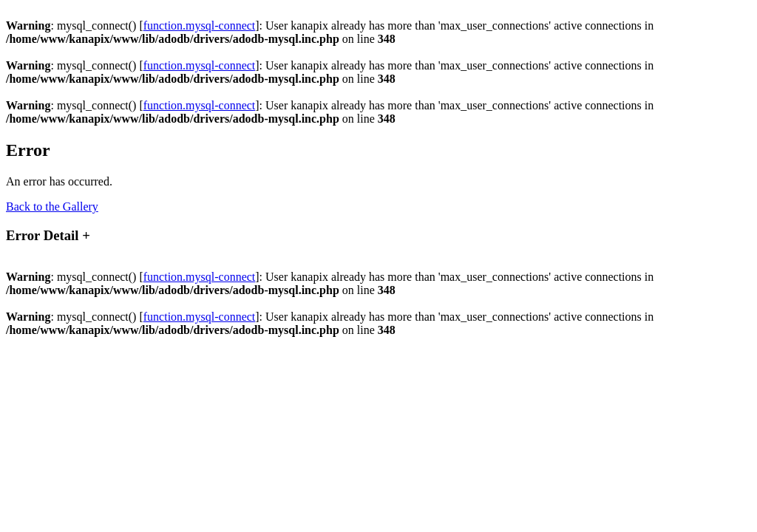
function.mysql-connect (200, 25)
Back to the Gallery (52, 207)
